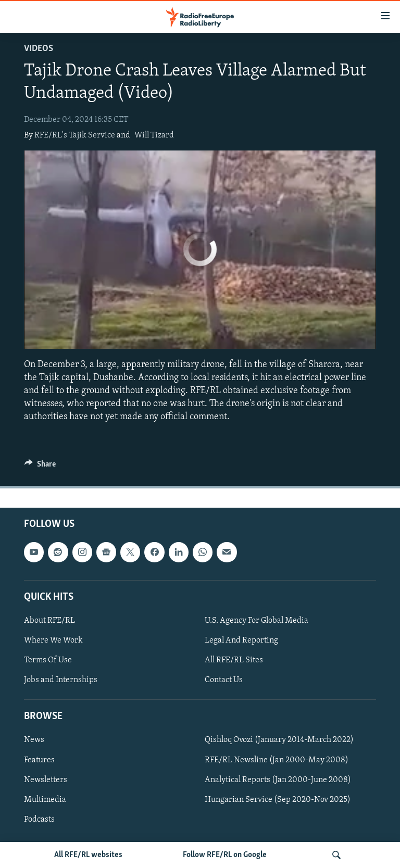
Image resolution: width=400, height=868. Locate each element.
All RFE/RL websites (88, 855)
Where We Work (53, 640)
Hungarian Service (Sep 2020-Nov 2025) (278, 799)
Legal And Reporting (241, 640)
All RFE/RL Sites (234, 660)
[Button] (40, 467)
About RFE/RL (49, 621)
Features (39, 760)
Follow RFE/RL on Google (225, 855)
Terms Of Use (48, 660)
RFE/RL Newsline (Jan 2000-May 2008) (277, 760)
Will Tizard (154, 135)
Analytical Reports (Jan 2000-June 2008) (278, 779)
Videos (39, 49)
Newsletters (46, 779)
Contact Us (224, 680)
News (34, 740)
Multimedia (45, 799)
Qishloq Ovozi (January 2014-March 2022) (279, 740)
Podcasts (39, 819)
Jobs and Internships (61, 680)
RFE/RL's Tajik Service (75, 135)
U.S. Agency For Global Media (257, 621)
